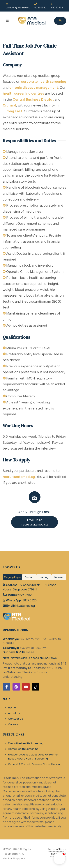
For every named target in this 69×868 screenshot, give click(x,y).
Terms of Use (56, 849)
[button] (59, 858)
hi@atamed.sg (25, 606)
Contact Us (16, 719)
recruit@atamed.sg (19, 477)
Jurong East (13, 111)
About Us (14, 713)
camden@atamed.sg (18, 6)
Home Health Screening (23, 749)
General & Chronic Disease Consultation (34, 764)
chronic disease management (34, 87)
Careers (13, 724)
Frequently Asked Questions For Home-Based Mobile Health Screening (33, 757)
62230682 (40, 6)
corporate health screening (44, 81)
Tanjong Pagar (12, 577)
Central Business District (33, 99)
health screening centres (23, 93)
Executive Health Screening (26, 743)
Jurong (44, 577)
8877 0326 (30, 600)
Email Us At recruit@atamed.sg (35, 522)
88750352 (57, 6)
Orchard (9, 105)
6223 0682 (25, 595)
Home (12, 707)
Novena (59, 577)
